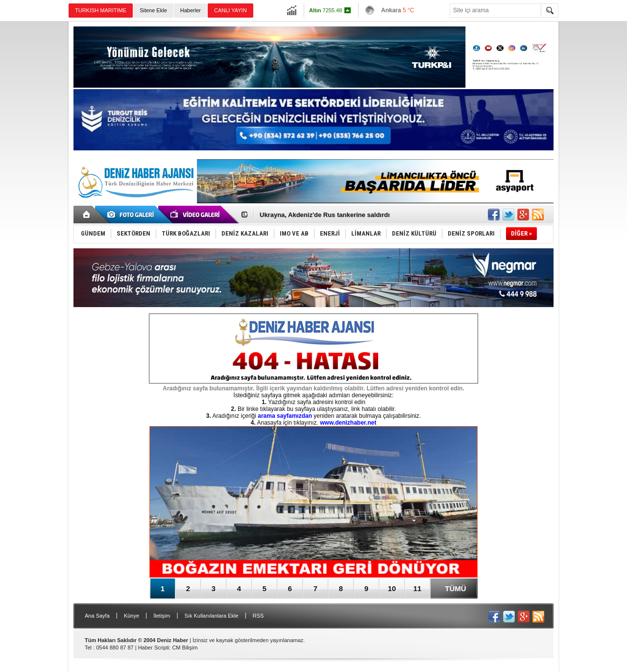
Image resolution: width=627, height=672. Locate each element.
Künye (132, 616)
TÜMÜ (455, 588)
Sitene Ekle (153, 10)
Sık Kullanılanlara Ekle (212, 616)
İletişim (162, 616)
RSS (258, 616)
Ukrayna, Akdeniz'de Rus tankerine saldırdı (325, 215)
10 (392, 588)
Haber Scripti (154, 648)
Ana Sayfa (97, 616)
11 (418, 588)
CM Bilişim (185, 648)
